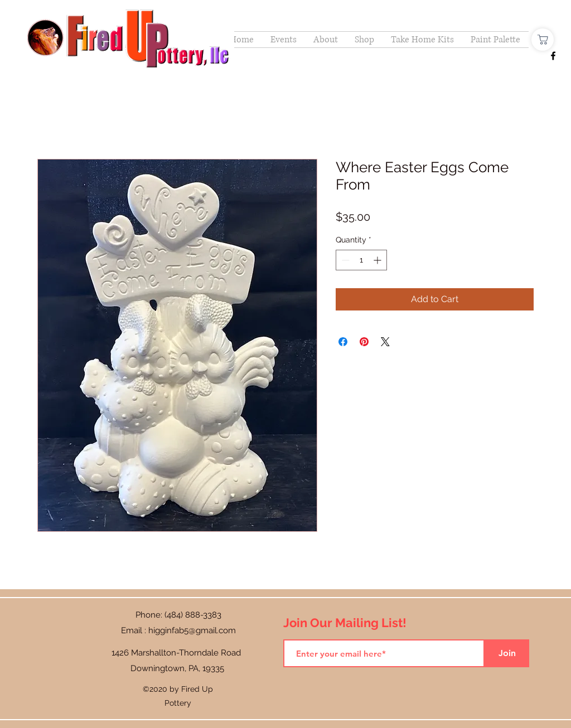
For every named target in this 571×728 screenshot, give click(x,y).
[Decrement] (344, 260)
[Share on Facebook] (343, 342)
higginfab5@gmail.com (192, 630)
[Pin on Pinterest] (364, 342)
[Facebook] (553, 56)
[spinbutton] (361, 260)
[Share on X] (385, 342)
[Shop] (543, 40)
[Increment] (378, 260)
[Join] (507, 653)
